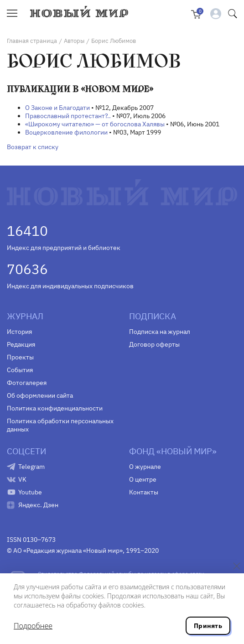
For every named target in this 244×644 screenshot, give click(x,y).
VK (22, 479)
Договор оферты (154, 344)
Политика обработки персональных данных (60, 425)
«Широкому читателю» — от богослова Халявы (95, 124)
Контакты (144, 492)
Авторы (74, 41)
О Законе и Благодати (57, 108)
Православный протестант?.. (68, 116)
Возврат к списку (33, 147)
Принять (208, 626)
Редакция (21, 344)
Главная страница (32, 41)
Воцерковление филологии (66, 132)
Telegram (31, 467)
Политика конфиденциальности (55, 408)
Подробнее (33, 626)
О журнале (145, 467)
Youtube (30, 492)
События (20, 370)
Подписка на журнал (160, 332)
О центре (143, 479)
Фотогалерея (27, 383)
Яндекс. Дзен (38, 505)
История (19, 332)
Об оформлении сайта (40, 395)
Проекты (20, 357)
